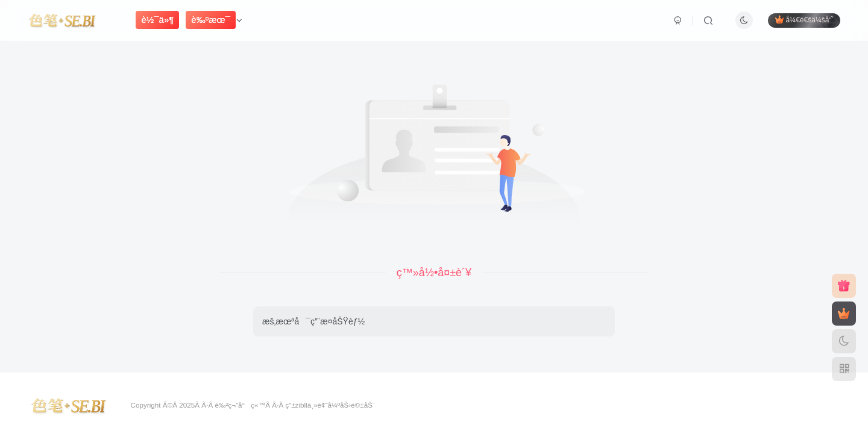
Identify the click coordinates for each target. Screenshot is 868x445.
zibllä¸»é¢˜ (312, 405)
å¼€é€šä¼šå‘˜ (804, 20)
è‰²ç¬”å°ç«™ (240, 405)
